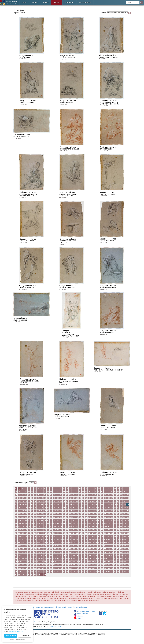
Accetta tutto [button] (11, 636)
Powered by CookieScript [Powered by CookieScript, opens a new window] (18, 640)
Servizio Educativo (81, 614)
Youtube (77, 618)
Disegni (57, 3)
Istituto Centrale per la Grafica (85, 611)
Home (24, 3)
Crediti (70, 607)
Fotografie (69, 3)
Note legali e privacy (81, 607)
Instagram (78, 616)
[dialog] (17, 624)
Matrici (46, 3)
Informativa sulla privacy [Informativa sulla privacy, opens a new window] (16, 632)
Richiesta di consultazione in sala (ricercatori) (51, 607)
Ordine (103, 13)
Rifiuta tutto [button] (25, 636)
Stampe (35, 3)
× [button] (31, 608)
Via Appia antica (85, 3)
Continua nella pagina (21, 483)
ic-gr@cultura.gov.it (56, 626)
